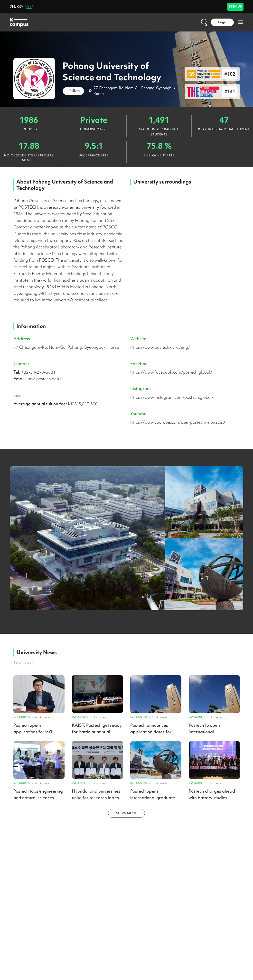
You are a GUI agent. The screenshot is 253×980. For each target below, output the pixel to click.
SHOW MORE (126, 813)
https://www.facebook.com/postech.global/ (171, 372)
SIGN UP (235, 6)
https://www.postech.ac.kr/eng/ (160, 347)
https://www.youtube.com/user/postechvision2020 (178, 422)
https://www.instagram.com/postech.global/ (172, 397)
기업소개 (21, 7)
